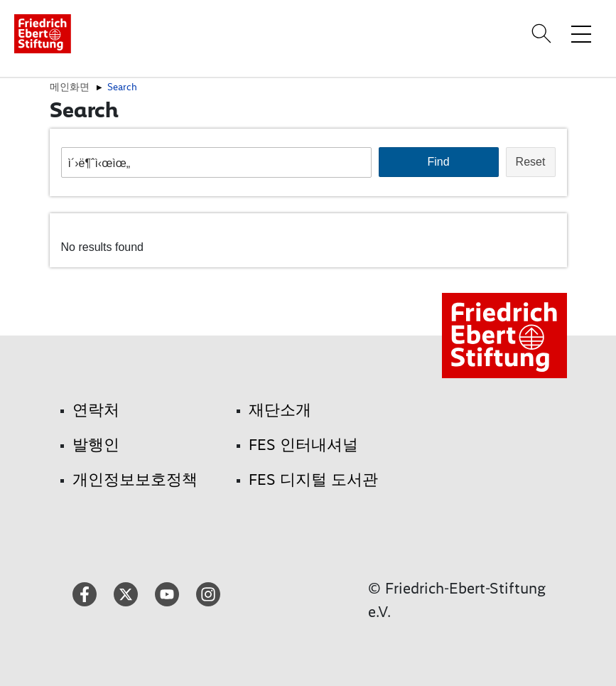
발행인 (96, 445)
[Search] (544, 33)
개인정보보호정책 (135, 479)
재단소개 (280, 410)
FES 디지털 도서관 (313, 479)
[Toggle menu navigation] (581, 33)
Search (122, 87)
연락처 (96, 410)
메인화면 (70, 87)
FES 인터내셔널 (303, 445)
